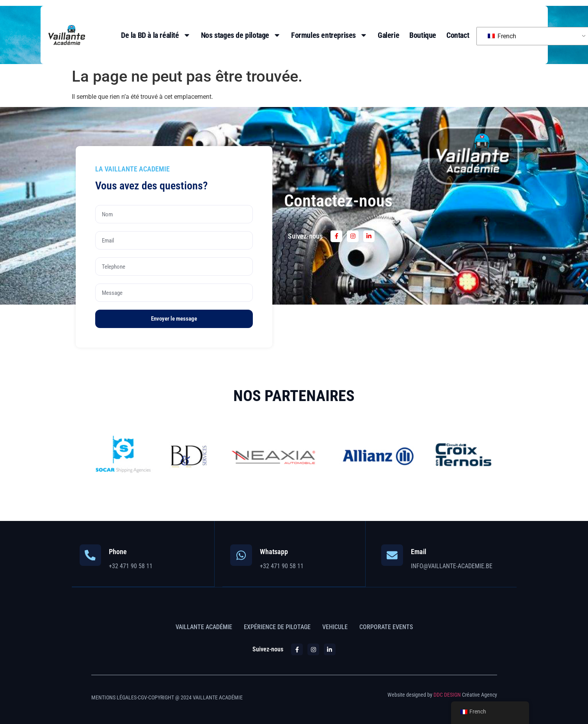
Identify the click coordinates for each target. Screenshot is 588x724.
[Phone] (91, 555)
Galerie (388, 35)
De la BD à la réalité (156, 35)
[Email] (392, 555)
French (502, 36)
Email (418, 552)
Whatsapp (274, 552)
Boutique (423, 35)
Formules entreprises (329, 35)
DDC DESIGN (447, 694)
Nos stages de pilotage (241, 35)
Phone (118, 552)
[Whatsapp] (241, 555)
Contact (458, 35)
